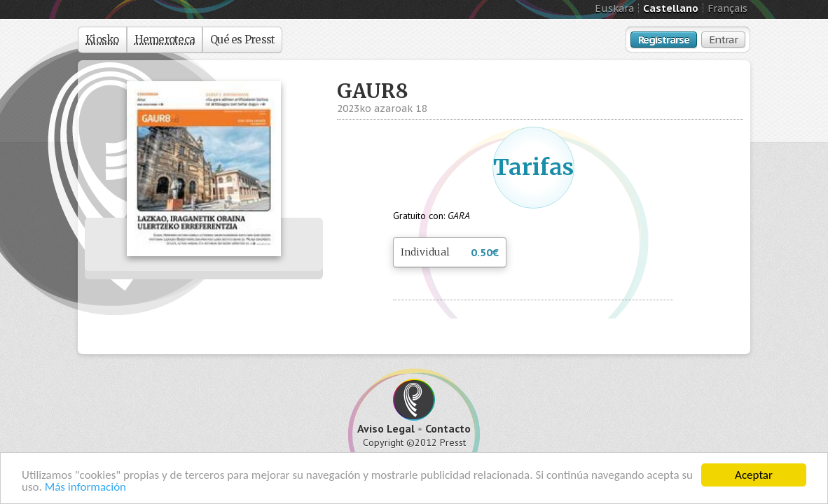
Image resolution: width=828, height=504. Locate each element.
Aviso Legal (386, 428)
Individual (450, 253)
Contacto (448, 428)
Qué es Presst (242, 40)
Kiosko (102, 40)
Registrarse (664, 40)
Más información (85, 488)
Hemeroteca (165, 40)
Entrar (723, 40)
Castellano (671, 8)
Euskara (614, 8)
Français (727, 8)
